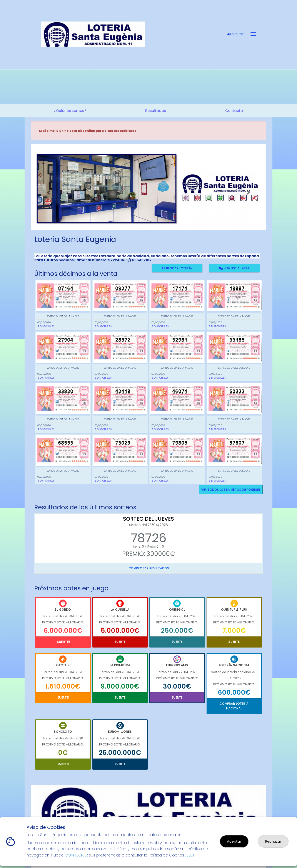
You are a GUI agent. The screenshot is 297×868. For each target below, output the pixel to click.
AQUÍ (190, 855)
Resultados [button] (156, 111)
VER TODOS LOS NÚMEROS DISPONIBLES (231, 490)
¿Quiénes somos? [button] (70, 111)
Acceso (236, 34)
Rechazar (273, 841)
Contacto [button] (234, 111)
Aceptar (234, 841)
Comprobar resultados (149, 568)
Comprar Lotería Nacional (234, 706)
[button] (49, 192)
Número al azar (234, 268)
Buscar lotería (177, 268)
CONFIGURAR (76, 855)
